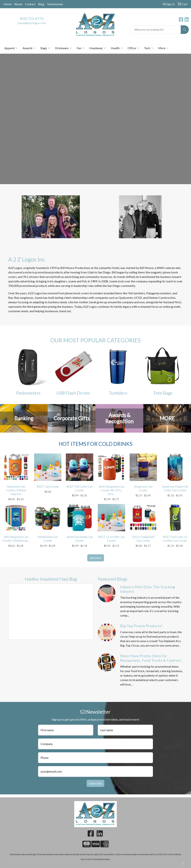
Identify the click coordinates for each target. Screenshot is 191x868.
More (163, 48)
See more (96, 558)
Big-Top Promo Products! (141, 626)
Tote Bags (163, 393)
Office (133, 48)
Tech (149, 48)
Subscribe (95, 783)
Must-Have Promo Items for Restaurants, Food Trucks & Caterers (151, 658)
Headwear (98, 48)
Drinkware (63, 48)
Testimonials (55, 4)
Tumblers (118, 393)
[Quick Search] (155, 30)
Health (117, 48)
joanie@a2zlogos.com (32, 23)
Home (8, 4)
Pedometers (28, 393)
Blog (41, 4)
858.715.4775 (32, 18)
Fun (81, 48)
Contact (30, 4)
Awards (29, 48)
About (18, 4)
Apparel (11, 48)
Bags (45, 48)
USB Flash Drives (73, 393)
